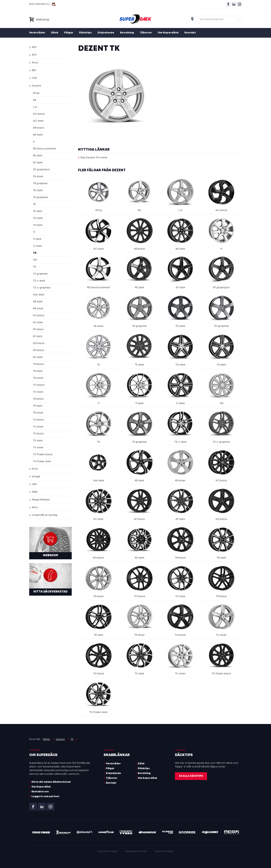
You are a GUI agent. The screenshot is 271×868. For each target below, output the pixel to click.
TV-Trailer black (43, 455)
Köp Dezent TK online (94, 158)
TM (35, 260)
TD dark (38, 190)
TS (35, 267)
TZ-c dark (39, 281)
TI (34, 232)
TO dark (38, 392)
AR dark (38, 135)
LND (34, 484)
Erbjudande (106, 33)
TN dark (38, 371)
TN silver (38, 378)
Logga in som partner (46, 796)
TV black (38, 434)
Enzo (35, 469)
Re (35, 100)
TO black (39, 385)
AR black (39, 128)
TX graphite (40, 274)
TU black (38, 420)
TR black (38, 399)
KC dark (38, 323)
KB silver (38, 309)
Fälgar (69, 33)
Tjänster (146, 33)
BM (34, 70)
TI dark (37, 239)
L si (35, 107)
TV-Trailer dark (42, 462)
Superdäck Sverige (108, 851)
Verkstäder (37, 33)
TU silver (38, 427)
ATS (34, 55)
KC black (39, 316)
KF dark (38, 336)
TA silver (38, 177)
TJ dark (37, 246)
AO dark (38, 121)
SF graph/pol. (42, 170)
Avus (35, 63)
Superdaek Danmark (136, 851)
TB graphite (40, 184)
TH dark (38, 225)
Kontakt (190, 33)
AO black (39, 114)
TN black (38, 364)
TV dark (38, 441)
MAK (35, 492)
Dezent (37, 86)
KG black (39, 343)
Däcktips (85, 33)
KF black (38, 329)
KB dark (38, 302)
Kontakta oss (40, 792)
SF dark (38, 163)
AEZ (34, 47)
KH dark (38, 357)
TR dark (38, 406)
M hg (36, 93)
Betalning (127, 33)
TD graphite (40, 197)
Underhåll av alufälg (45, 515)
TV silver (38, 448)
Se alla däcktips (191, 776)
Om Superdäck (168, 33)
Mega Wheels (41, 500)
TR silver (38, 413)
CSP (34, 78)
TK (35, 253)
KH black (39, 350)
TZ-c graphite (42, 288)
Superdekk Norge (164, 851)
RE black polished (44, 149)
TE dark (38, 211)
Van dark (39, 295)
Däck (55, 33)
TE (34, 204)
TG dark (38, 218)
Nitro (35, 507)
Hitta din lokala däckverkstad (51, 782)
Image (36, 477)
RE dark (38, 156)
